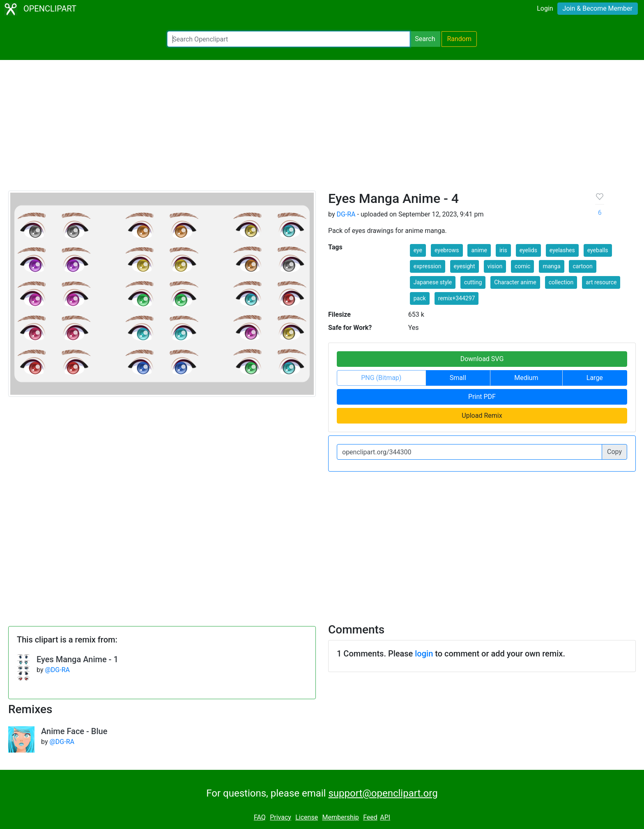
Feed (370, 817)
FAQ (260, 817)
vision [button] (495, 266)
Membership (340, 817)
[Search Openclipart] (289, 39)
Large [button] (595, 378)
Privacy (281, 817)
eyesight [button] (465, 266)
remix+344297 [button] (457, 298)
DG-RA (346, 214)
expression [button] (428, 266)
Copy (614, 452)
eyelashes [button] (562, 250)
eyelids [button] (528, 250)
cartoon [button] (582, 266)
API (385, 817)
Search (425, 39)
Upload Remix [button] (482, 416)
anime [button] (479, 250)
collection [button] (561, 282)
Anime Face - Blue (74, 731)
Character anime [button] (515, 282)
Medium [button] (526, 378)
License (307, 817)
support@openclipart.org (383, 793)
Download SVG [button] (482, 359)
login (424, 654)
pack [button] (420, 298)
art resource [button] (601, 282)
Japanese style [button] (433, 282)
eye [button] (418, 250)
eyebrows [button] (447, 250)
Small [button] (458, 378)
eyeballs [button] (598, 250)
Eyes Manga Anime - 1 (77, 659)
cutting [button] (473, 282)
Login (545, 8)
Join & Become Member (598, 8)
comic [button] (522, 266)
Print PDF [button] (482, 397)
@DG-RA (57, 670)
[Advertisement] (322, 129)
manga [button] (551, 266)
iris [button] (503, 250)
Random (459, 39)
